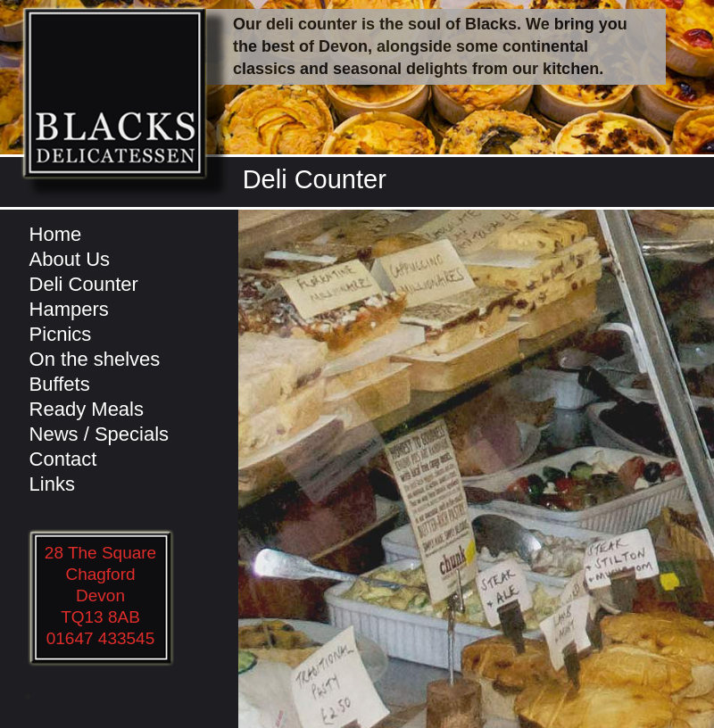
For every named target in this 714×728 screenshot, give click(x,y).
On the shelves (95, 359)
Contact (63, 459)
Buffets (60, 384)
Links (52, 484)
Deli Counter (84, 284)
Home (56, 234)
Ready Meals (87, 409)
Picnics (61, 334)
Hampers (69, 309)
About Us (70, 259)
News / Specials (100, 434)
